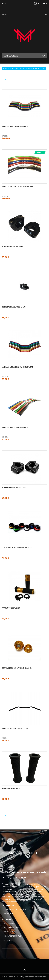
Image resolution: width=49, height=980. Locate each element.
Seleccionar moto (17, 69)
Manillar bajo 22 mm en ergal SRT (16, 427)
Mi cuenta (7, 920)
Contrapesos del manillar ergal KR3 (17, 548)
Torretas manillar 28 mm (12, 247)
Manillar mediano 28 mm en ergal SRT (17, 187)
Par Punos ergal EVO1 (11, 608)
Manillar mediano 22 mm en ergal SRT (17, 367)
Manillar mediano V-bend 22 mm (15, 728)
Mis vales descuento (12, 928)
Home (5, 69)
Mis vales (7, 940)
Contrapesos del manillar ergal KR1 (17, 668)
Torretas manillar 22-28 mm (14, 307)
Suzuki (28, 69)
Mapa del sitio (9, 914)
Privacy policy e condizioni (15, 910)
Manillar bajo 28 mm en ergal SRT (16, 126)
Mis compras (9, 923)
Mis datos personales (13, 936)
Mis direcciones (10, 932)
